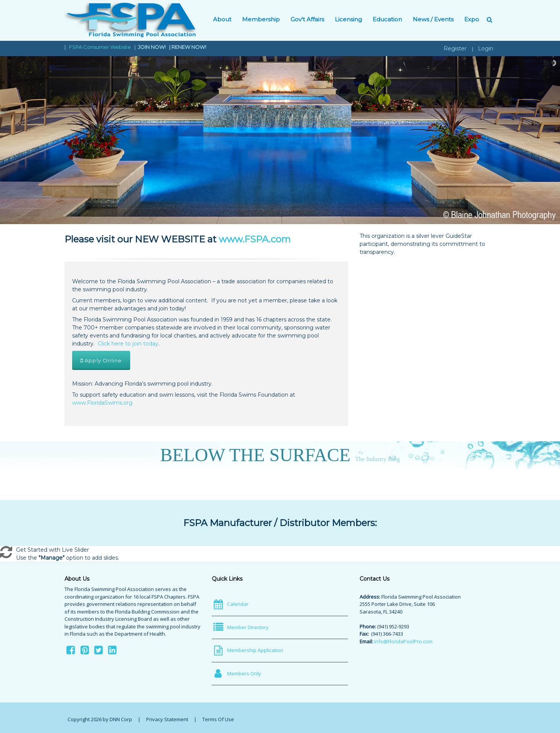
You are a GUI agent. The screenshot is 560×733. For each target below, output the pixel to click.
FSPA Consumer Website (100, 47)
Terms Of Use (218, 719)
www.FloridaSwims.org (102, 403)
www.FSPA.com (255, 239)
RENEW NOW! (189, 47)
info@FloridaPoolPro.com (403, 641)
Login (486, 48)
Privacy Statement (167, 719)
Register (455, 48)
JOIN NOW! (152, 47)
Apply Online (101, 360)
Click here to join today (128, 344)
